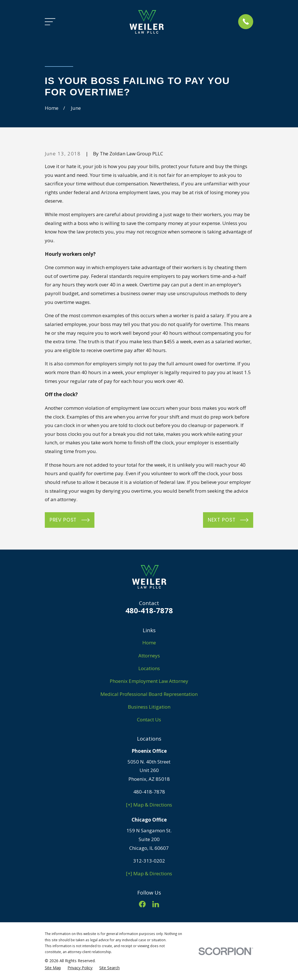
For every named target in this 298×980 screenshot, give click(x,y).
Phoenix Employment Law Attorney (149, 681)
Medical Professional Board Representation (149, 694)
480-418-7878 (149, 610)
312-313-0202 (149, 861)
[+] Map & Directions (149, 805)
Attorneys (149, 656)
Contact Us (149, 720)
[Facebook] (142, 904)
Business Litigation (149, 707)
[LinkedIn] (156, 904)
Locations (149, 668)
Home (149, 643)
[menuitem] (53, 968)
